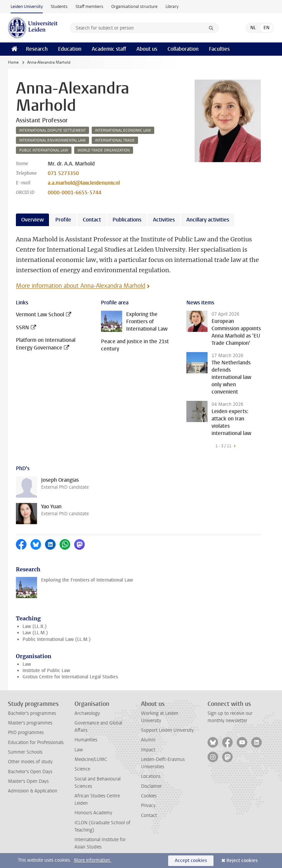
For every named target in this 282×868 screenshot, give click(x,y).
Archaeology (87, 713)
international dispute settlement (52, 130)
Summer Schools (25, 752)
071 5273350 (63, 173)
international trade (115, 140)
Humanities (86, 740)
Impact (148, 750)
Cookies (149, 796)
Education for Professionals (36, 743)
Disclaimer (151, 786)
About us (147, 49)
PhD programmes (26, 733)
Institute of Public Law (46, 671)
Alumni (148, 740)
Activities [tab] (164, 220)
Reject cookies (242, 861)
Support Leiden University (167, 730)
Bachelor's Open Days (30, 772)
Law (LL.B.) (35, 626)
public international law (44, 150)
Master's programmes (30, 723)
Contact (149, 815)
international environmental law (52, 140)
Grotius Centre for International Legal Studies (70, 677)
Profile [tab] (63, 220)
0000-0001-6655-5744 (74, 192)
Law (27, 664)
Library (172, 6)
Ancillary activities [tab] (208, 220)
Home (13, 62)
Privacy (148, 806)
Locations (151, 776)
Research (37, 49)
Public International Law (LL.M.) (57, 639)
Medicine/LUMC (91, 759)
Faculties (219, 49)
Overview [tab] (32, 220)
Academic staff (109, 49)
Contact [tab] (92, 220)
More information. (93, 860)
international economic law (123, 130)
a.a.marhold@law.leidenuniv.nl (84, 183)
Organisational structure (134, 6)
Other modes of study (30, 762)
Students (59, 6)
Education (70, 49)
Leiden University (27, 6)
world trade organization (104, 150)
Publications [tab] (127, 220)
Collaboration (183, 49)
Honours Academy (93, 813)
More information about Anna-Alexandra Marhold (81, 286)
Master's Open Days (28, 781)
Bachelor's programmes (32, 713)
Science (82, 769)
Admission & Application (33, 791)
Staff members (89, 6)
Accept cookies (191, 861)
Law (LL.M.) (35, 633)
